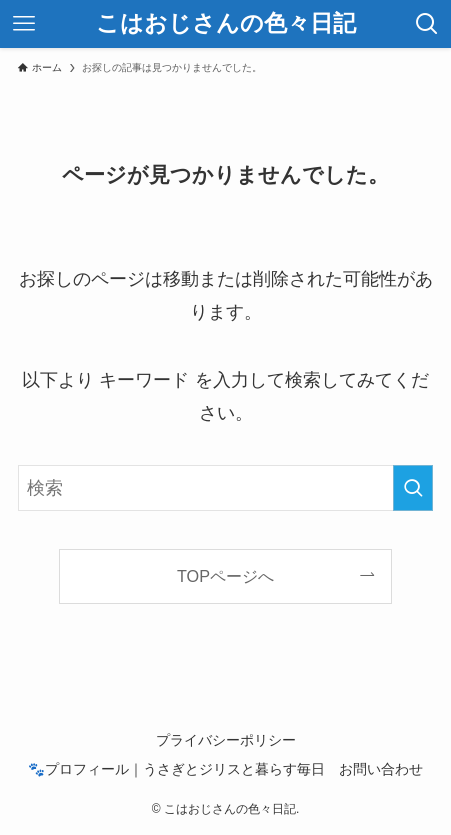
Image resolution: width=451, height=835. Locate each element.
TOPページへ (225, 576)
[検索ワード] (225, 488)
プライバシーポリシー (226, 740)
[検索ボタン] (427, 24)
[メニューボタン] (24, 24)
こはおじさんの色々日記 (226, 24)
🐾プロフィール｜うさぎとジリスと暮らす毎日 (176, 769)
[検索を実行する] (413, 488)
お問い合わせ (381, 769)
